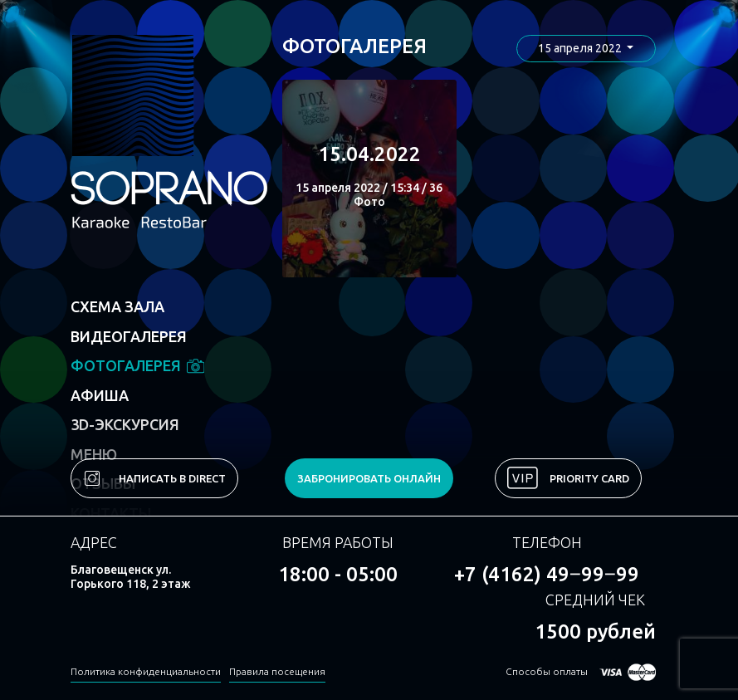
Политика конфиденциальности (146, 671)
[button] (586, 49)
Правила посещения (277, 671)
